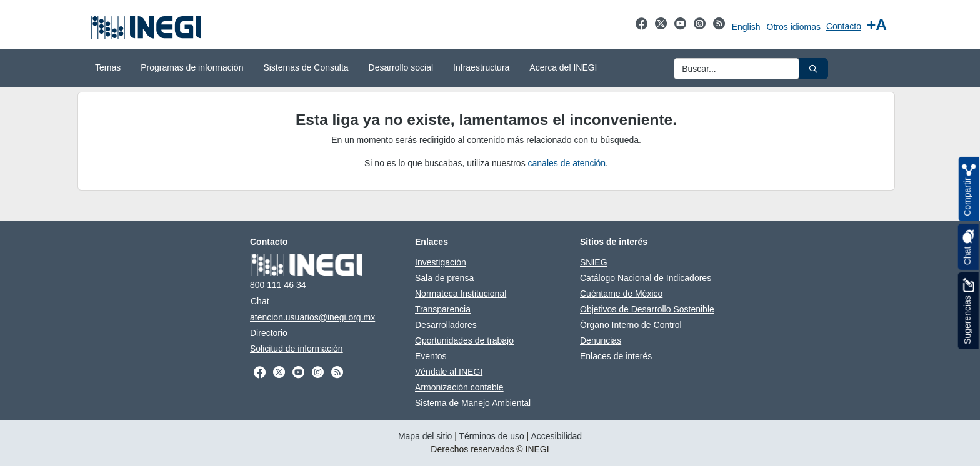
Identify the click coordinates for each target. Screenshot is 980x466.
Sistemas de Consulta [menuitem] (306, 67)
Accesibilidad (556, 436)
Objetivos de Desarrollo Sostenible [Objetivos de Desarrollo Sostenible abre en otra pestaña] (647, 309)
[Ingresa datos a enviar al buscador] (737, 69)
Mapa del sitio (425, 436)
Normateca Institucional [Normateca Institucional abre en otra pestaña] (461, 294)
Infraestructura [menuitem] (481, 67)
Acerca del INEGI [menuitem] (563, 67)
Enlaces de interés (616, 356)
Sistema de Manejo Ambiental (473, 403)
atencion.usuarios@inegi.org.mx (312, 317)
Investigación (441, 262)
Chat (260, 301)
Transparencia (443, 309)
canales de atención (567, 163)
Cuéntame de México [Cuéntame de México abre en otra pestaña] (621, 294)
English (746, 27)
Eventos (431, 356)
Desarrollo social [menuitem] (401, 67)
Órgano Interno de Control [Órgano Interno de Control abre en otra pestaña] (631, 325)
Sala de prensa (444, 278)
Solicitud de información (297, 349)
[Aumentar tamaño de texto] (877, 25)
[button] (813, 69)
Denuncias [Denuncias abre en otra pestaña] (601, 340)
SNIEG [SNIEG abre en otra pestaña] (594, 262)
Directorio (269, 333)
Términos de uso (491, 436)
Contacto (844, 26)
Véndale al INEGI (449, 372)
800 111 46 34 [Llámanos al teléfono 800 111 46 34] (278, 285)
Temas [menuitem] (108, 67)
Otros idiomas (794, 27)
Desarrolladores (446, 325)
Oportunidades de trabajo (464, 340)
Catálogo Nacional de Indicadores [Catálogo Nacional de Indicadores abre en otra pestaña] (646, 278)
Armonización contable (459, 387)
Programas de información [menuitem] (192, 67)
